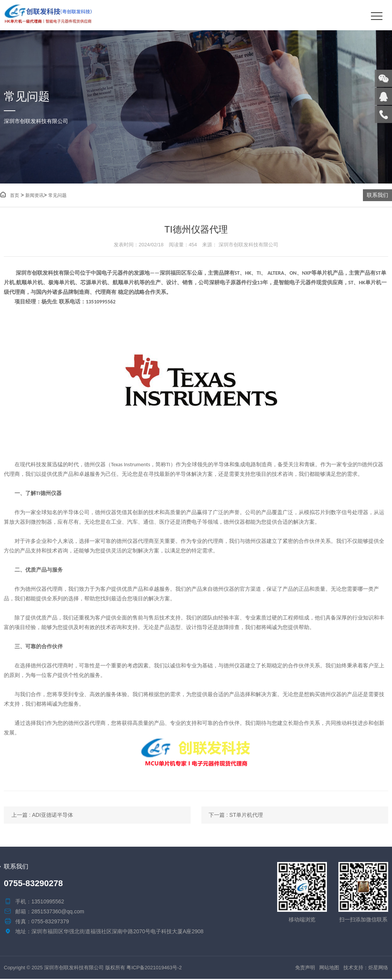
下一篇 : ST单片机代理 (242, 816)
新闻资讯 (34, 196)
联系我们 (377, 195)
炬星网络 (378, 969)
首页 (10, 196)
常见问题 (57, 196)
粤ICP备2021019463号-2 (154, 969)
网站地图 (329, 969)
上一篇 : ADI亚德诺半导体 (42, 816)
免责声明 (305, 969)
